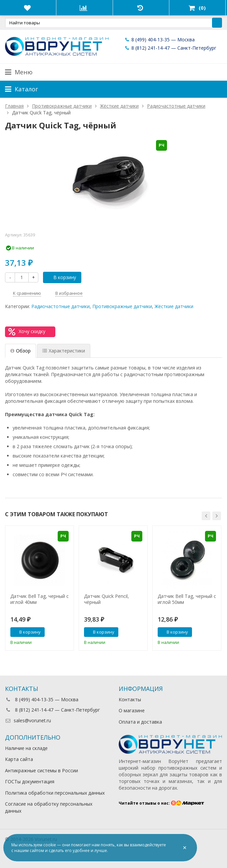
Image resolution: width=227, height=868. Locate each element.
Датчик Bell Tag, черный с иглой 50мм (187, 599)
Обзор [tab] (20, 351)
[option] (39, 588)
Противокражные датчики (122, 306)
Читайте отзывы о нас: (161, 803)
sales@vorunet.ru (28, 720)
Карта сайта (19, 759)
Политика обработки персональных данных (55, 793)
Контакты (130, 699)
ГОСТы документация (30, 781)
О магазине (132, 710)
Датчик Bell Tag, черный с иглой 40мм (39, 599)
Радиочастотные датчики (60, 306)
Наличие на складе (26, 748)
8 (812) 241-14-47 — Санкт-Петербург (170, 48)
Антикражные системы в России (41, 770)
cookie (50, 845)
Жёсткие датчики (174, 306)
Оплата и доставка (140, 722)
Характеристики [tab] (64, 351)
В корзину (61, 277)
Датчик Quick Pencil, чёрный (106, 599)
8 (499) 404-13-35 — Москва (159, 40)
